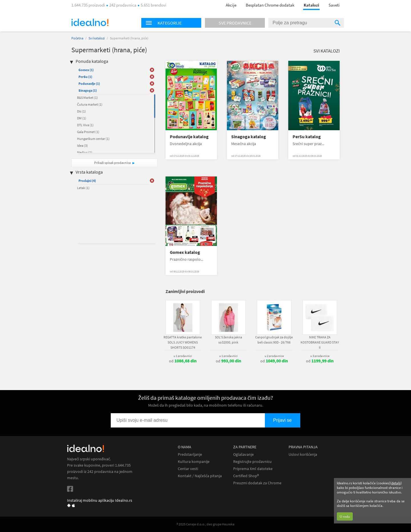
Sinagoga (88, 90)
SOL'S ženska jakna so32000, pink (228, 340)
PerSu (85, 77)
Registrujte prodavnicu (252, 462)
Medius (85, 152)
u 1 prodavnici (183, 356)
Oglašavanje (243, 454)
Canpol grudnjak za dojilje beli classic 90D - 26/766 (274, 340)
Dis (81, 111)
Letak (83, 188)
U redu (345, 516)
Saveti (334, 5)
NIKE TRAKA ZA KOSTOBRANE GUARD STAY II (320, 342)
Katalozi (311, 5)
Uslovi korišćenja (303, 454)
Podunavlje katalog (189, 137)
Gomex (86, 70)
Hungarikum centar (93, 139)
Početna (77, 38)
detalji (396, 483)
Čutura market (90, 104)
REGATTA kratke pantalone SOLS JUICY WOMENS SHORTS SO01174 (183, 342)
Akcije (231, 5)
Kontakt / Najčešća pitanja (200, 476)
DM (82, 118)
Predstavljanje (190, 454)
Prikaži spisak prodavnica (112, 163)
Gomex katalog (185, 252)
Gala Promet (88, 132)
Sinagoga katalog (249, 137)
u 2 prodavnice (274, 356)
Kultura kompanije (194, 462)
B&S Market (87, 98)
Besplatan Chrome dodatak (270, 5)
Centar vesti (188, 469)
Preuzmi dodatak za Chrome (257, 483)
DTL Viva (85, 125)
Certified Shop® (246, 476)
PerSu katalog (307, 137)
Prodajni (87, 181)
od (183, 361)
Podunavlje (89, 84)
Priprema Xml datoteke (253, 469)
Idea (82, 145)
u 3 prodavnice (320, 356)
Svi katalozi (97, 38)
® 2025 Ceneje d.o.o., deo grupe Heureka (205, 524)
